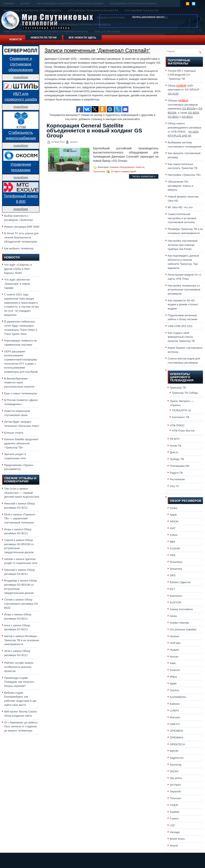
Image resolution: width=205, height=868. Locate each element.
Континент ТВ (181, 417)
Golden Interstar (180, 623)
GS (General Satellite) (183, 630)
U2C (172, 825)
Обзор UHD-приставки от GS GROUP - (184, 90)
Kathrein (175, 704)
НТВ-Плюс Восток (183, 431)
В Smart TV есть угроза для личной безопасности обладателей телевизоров (21, 237)
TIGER (174, 805)
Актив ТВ (175, 446)
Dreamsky (176, 569)
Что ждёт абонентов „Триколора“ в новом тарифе (17, 284)
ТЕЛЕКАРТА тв (181, 410)
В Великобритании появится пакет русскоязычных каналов (19, 383)
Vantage (175, 832)
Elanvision (176, 596)
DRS (173, 575)
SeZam (174, 771)
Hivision (175, 636)
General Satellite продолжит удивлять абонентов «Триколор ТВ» (21, 443)
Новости (16, 39)
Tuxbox (174, 819)
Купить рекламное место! (149, 17)
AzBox (174, 535)
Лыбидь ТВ (177, 459)
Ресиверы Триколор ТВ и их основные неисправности (22, 640)
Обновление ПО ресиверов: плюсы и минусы (180, 186)
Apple (173, 515)
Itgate (173, 683)
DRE (173, 555)
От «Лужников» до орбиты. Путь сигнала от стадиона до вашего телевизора (21, 727)
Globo (173, 616)
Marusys (175, 717)
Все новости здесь (83, 38)
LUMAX (174, 710)
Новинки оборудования (122, 167)
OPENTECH (177, 744)
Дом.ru (174, 452)
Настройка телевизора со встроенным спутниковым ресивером (184, 290)
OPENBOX (177, 731)
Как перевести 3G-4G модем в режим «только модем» (183, 304)
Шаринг (25, 4)
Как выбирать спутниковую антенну (133, 4)
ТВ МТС (175, 439)
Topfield (174, 812)
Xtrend (174, 846)
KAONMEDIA (178, 697)
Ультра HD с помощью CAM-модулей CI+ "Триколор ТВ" (182, 75)
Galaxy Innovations (181, 609)
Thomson (175, 798)
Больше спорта (14, 433)
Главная (8, 4)
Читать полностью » (144, 176)
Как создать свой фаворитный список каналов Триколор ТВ (181, 337)
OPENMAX (177, 738)
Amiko (174, 508)
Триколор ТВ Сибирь (185, 393)
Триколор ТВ (178, 388)
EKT (172, 589)
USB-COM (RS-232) (180, 326)
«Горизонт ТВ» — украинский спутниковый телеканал (20, 518)
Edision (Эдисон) (180, 582)
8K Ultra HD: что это (180, 207)
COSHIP (175, 549)
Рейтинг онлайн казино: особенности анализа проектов (19, 667)
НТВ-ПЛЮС (177, 425)
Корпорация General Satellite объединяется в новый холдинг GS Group (94, 131)
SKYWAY (175, 785)
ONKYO (175, 724)
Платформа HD (180, 466)
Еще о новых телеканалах (21, 393)
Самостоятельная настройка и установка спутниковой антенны (182, 218)
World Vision (177, 839)
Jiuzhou (174, 690)
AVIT (173, 528)
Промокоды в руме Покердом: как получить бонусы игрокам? (19, 682)
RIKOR (174, 751)
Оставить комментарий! (124, 171)
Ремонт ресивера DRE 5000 (22, 227)
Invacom (175, 670)
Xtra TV (174, 486)
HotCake (175, 643)
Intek (173, 663)
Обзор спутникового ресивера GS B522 (21, 604)
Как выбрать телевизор (19, 248)
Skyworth (175, 791)
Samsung (175, 765)
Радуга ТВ (176, 473)
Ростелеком (177, 479)
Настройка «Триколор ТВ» (184, 175)
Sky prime (176, 778)
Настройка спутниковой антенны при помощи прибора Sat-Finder (183, 245)
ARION (174, 521)
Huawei (174, 650)
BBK (172, 542)
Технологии (99, 171)
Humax (174, 657)
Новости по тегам (44, 38)
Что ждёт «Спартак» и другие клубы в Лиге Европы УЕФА (18, 269)
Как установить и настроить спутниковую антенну (70, 4)
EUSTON (175, 602)
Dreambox (176, 562)
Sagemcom (177, 758)
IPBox (173, 677)
